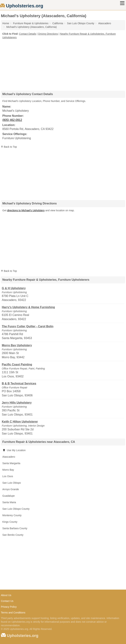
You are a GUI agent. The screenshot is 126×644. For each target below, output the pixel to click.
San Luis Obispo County (16, 509)
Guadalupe (9, 496)
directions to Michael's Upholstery (26, 210)
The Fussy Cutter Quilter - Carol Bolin (28, 326)
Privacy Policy (9, 607)
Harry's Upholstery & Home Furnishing (28, 307)
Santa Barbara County (15, 528)
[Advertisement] (63, 64)
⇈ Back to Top (9, 147)
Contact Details (28, 34)
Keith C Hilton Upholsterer (20, 422)
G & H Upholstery (14, 288)
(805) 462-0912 (12, 120)
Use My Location (14, 450)
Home (6, 23)
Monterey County (12, 515)
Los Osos (8, 476)
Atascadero (9, 457)
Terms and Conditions (13, 613)
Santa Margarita (11, 463)
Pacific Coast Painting (17, 364)
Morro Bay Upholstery (17, 345)
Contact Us (7, 601)
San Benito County (13, 535)
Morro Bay (8, 470)
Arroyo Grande (11, 489)
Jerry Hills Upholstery (17, 403)
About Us (6, 595)
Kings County (10, 522)
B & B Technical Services (19, 383)
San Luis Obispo (12, 483)
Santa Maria (9, 502)
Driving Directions (48, 34)
